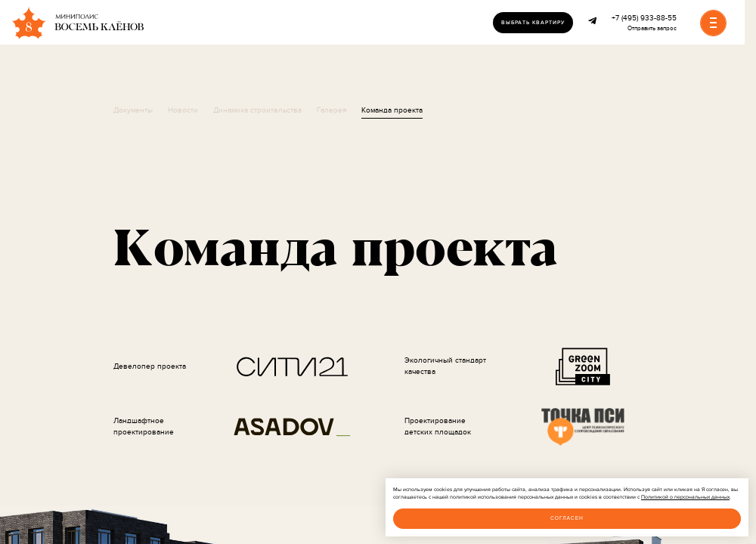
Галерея (332, 110)
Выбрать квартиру (533, 23)
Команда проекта (392, 110)
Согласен (567, 518)
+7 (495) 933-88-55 (644, 18)
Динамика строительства (257, 110)
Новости (183, 110)
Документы (133, 110)
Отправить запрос (652, 29)
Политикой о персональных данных (685, 497)
